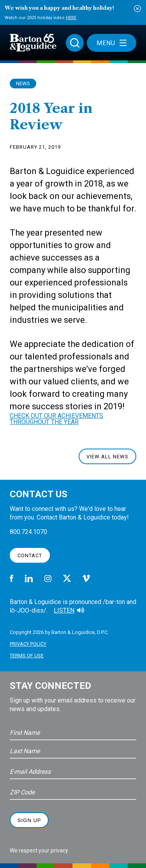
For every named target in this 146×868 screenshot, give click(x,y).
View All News (107, 457)
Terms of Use (27, 656)
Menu (112, 43)
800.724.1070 (28, 532)
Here (71, 18)
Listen (64, 610)
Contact (30, 555)
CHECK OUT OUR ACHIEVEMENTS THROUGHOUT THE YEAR (56, 419)
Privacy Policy (28, 644)
